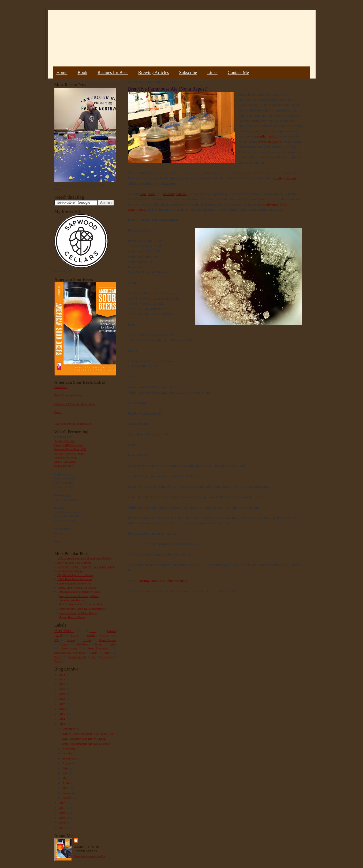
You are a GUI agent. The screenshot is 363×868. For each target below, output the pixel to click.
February (68, 793)
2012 (62, 803)
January (68, 798)
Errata (58, 412)
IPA (57, 640)
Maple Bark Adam (66, 462)
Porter (99, 644)
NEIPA (87, 640)
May (66, 778)
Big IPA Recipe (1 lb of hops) (75, 575)
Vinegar (58, 661)
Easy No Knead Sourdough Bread (79, 596)
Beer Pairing (106, 657)
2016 (62, 709)
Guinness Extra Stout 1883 (70, 449)
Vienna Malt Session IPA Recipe (76, 588)
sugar (152, 194)
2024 (62, 675)
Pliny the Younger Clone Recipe (78, 613)
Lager (64, 644)
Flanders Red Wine (66, 457)
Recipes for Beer (113, 72)
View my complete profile (89, 856)
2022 (62, 684)
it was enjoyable (270, 142)
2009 (62, 818)
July (65, 768)
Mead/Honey (69, 648)
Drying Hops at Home (72, 617)
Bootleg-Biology (285, 178)
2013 (62, 724)
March (67, 788)
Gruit (107, 653)
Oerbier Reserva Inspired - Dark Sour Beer (87, 734)
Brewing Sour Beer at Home (74, 562)
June (66, 773)
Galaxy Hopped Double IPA (74, 583)
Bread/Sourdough (98, 648)
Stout (74, 636)
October (68, 753)
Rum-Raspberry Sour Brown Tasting (84, 739)
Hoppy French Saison (70, 571)
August (67, 763)
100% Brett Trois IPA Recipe (75, 579)
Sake (93, 657)
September (69, 758)
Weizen (58, 657)
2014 (62, 719)
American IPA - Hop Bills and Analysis (82, 609)
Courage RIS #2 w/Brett (69, 445)
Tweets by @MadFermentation (73, 424)
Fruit (93, 631)
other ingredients (175, 194)
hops (143, 194)
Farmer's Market (77, 657)
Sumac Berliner (64, 466)
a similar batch (265, 136)
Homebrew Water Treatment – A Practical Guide (86, 567)
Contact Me (238, 72)
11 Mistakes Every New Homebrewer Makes (84, 558)
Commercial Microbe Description (75, 404)
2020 (62, 689)
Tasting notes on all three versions (163, 581)
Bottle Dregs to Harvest (69, 395)
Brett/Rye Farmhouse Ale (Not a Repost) (86, 744)
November (69, 748)
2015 (62, 714)
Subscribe (188, 72)
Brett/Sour (64, 631)
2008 (62, 822)
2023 (62, 679)
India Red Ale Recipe (72, 600)
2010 (62, 813)
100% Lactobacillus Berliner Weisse (79, 592)
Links (212, 72)
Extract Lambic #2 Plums (70, 453)
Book (82, 72)
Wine (113, 644)
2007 (62, 828)
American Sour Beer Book (70, 653)
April (66, 783)
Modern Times (98, 636)
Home (62, 72)
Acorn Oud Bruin (65, 441)
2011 (62, 808)
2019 (62, 694)
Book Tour (61, 387)
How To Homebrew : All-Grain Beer (81, 604)
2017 (62, 704)
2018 (62, 699)
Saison (71, 640)
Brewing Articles (154, 72)
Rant (95, 653)
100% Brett (81, 644)
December (69, 729)
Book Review (107, 640)
